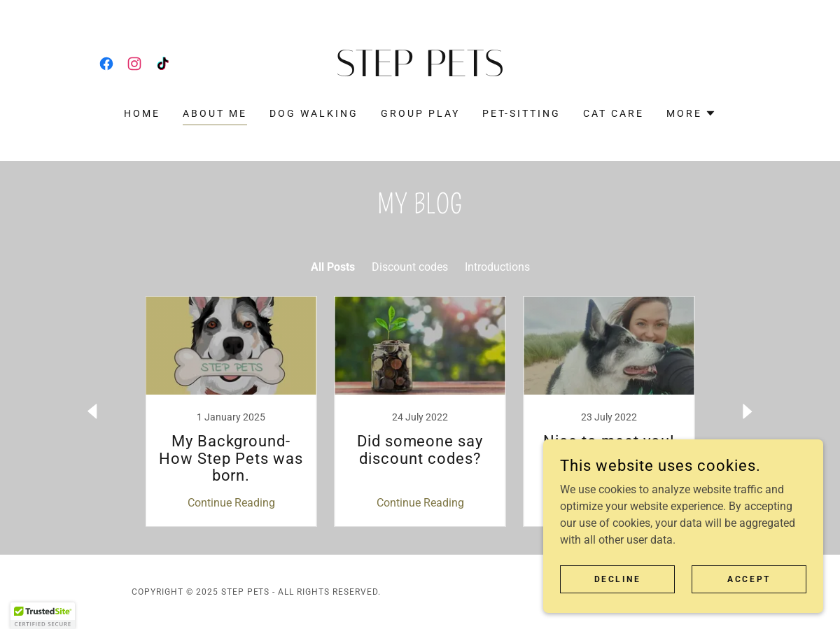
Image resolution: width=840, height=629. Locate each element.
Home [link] (142, 113)
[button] (691, 113)
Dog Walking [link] (314, 113)
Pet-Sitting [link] (521, 113)
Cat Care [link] (614, 113)
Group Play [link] (420, 113)
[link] (106, 64)
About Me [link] (215, 113)
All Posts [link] (333, 267)
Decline (618, 579)
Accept (749, 579)
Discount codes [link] (410, 267)
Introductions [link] (497, 267)
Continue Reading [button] (231, 503)
